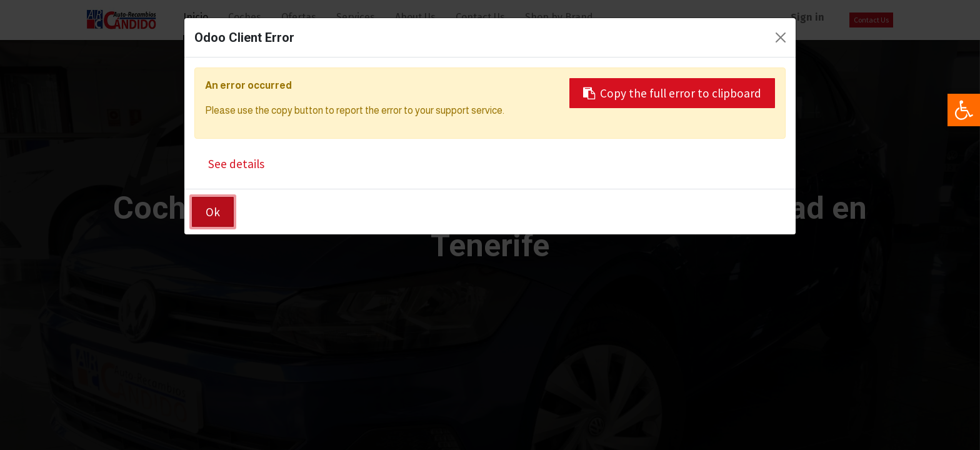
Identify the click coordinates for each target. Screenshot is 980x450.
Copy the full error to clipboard (672, 93)
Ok (213, 212)
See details (236, 164)
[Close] (781, 37)
